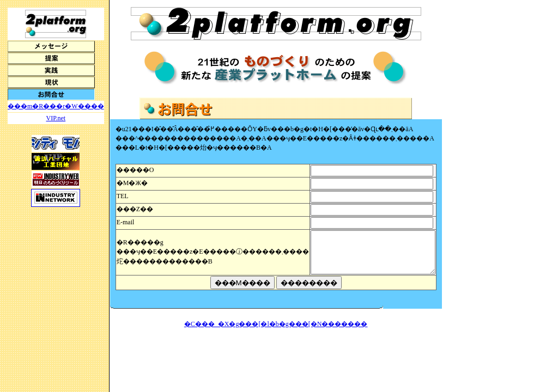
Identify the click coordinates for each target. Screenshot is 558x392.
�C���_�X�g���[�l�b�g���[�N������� (283, 332)
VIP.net (56, 118)
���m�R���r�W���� (56, 106)
